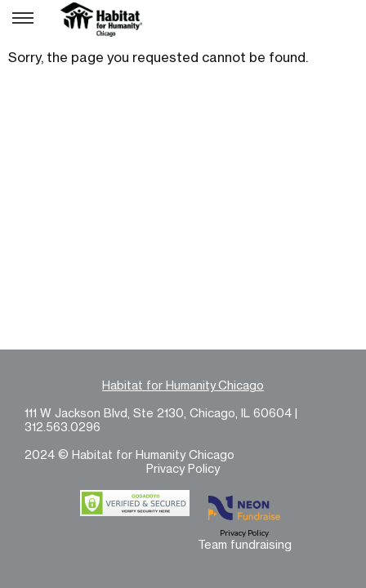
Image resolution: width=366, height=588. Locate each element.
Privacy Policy (183, 468)
